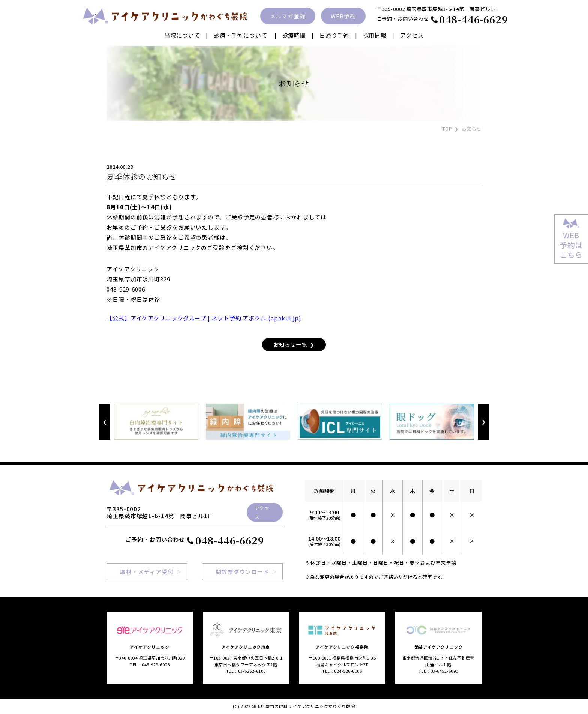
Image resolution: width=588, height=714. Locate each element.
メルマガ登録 (288, 16)
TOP (447, 129)
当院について (182, 35)
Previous (105, 422)
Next (483, 422)
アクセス (412, 35)
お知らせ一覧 (290, 344)
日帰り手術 (334, 35)
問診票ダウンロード (242, 572)
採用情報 (375, 35)
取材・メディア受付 (147, 572)
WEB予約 (343, 16)
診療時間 (294, 35)
